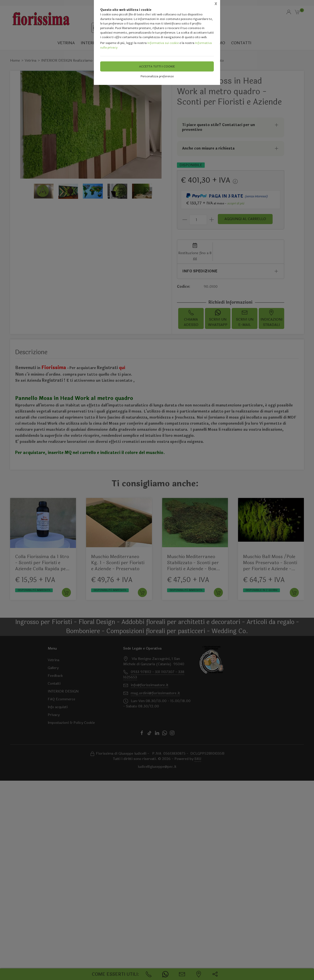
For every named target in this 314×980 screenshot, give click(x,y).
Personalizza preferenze (157, 76)
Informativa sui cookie (163, 43)
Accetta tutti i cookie (157, 66)
